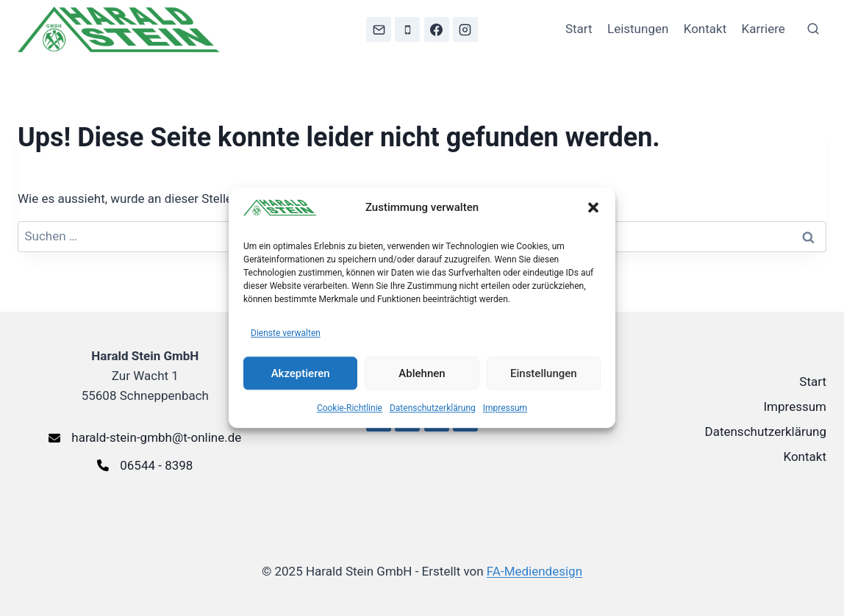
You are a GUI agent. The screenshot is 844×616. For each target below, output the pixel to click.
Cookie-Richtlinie (350, 409)
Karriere (763, 29)
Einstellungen (544, 373)
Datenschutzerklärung (433, 409)
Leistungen (638, 29)
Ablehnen (422, 373)
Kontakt (705, 29)
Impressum (505, 409)
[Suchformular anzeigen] (813, 29)
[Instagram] (465, 29)
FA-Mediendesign (534, 571)
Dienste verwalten (286, 333)
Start (579, 29)
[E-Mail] (379, 29)
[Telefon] (407, 29)
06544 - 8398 (156, 465)
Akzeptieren (301, 373)
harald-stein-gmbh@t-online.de (156, 437)
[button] (593, 207)
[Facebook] (437, 29)
